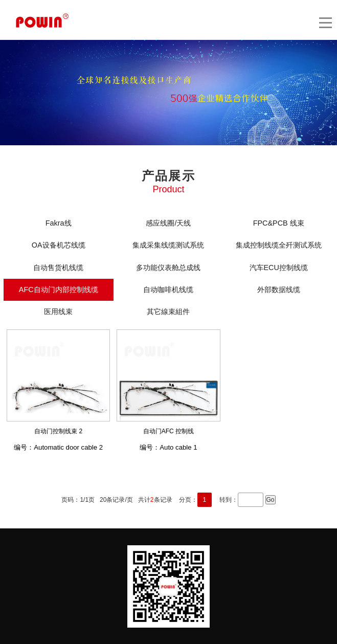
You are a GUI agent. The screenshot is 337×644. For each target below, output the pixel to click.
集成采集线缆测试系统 (168, 245)
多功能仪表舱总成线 (168, 268)
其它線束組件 (168, 312)
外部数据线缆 (279, 290)
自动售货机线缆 (58, 268)
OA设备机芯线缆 (59, 245)
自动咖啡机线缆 (168, 290)
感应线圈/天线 (168, 223)
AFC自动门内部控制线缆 (59, 290)
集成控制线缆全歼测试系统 (279, 245)
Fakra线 (59, 223)
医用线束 (58, 312)
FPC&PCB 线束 (279, 223)
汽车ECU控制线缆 (279, 268)
